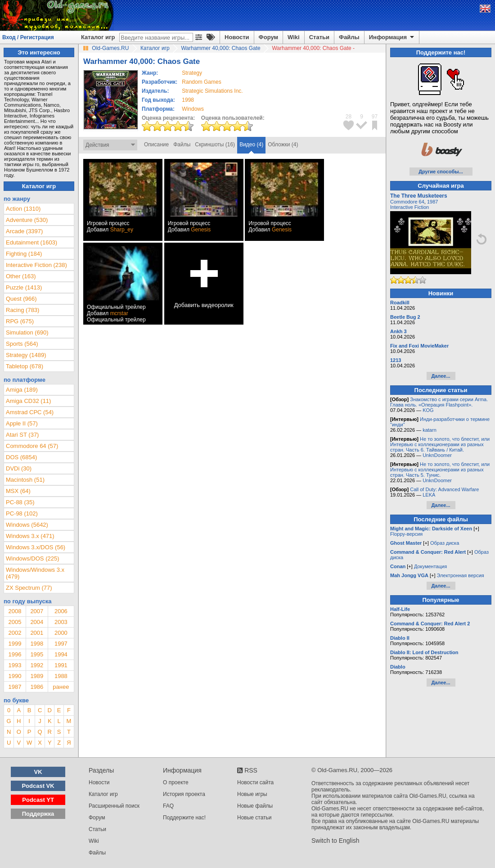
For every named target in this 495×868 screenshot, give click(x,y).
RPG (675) (20, 321)
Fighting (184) (24, 254)
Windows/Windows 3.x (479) (35, 573)
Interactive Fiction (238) (36, 265)
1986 (37, 687)
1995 (37, 654)
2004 (37, 622)
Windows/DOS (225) (32, 558)
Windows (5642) (27, 525)
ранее (61, 687)
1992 (37, 665)
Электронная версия (461, 575)
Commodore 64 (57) (32, 446)
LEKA (429, 495)
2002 (15, 633)
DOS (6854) (21, 457)
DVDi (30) (19, 468)
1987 (15, 687)
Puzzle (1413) (24, 287)
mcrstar (119, 313)
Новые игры (252, 794)
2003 (61, 622)
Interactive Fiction (409, 207)
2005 (15, 622)
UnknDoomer (437, 455)
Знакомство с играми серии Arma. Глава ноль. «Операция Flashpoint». (439, 402)
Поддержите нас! (184, 818)
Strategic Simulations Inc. (212, 91)
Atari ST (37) (22, 435)
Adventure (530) (27, 220)
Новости (237, 37)
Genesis (201, 230)
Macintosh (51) (25, 480)
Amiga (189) (22, 390)
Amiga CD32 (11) (28, 401)
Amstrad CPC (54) (30, 412)
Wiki (294, 37)
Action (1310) (23, 209)
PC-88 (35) (20, 502)
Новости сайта (255, 782)
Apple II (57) (22, 423)
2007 (37, 611)
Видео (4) (251, 145)
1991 (61, 665)
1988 (61, 676)
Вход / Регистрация (28, 37)
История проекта (184, 794)
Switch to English (335, 841)
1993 (15, 665)
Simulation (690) (27, 332)
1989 (37, 676)
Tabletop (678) (25, 366)
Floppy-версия (406, 534)
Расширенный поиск (114, 806)
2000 (61, 633)
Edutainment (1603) (31, 242)
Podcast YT (38, 800)
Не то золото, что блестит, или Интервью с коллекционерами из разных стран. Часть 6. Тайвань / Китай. (440, 444)
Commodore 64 (407, 202)
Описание (156, 145)
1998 (188, 100)
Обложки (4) (283, 145)
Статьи (319, 37)
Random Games (201, 82)
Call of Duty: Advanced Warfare (444, 489)
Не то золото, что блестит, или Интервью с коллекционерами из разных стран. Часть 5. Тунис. (440, 470)
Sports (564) (22, 344)
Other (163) (21, 276)
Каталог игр (98, 37)
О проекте (176, 782)
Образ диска (445, 543)
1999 (15, 644)
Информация (392, 37)
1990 (15, 676)
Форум (268, 37)
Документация (430, 566)
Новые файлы (255, 806)
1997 (61, 644)
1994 (61, 654)
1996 (15, 654)
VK (38, 772)
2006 (61, 611)
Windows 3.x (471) (30, 536)
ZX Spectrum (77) (29, 588)
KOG (428, 410)
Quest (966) (21, 299)
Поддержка (38, 814)
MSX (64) (18, 491)
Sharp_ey (122, 230)
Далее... (441, 376)
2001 (37, 633)
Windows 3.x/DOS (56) (36, 547)
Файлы (349, 37)
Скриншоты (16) (215, 145)
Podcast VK (38, 786)
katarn (430, 430)
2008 (15, 611)
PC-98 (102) (22, 513)
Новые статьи (254, 818)
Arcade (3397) (24, 231)
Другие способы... (441, 172)
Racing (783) (22, 310)
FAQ (168, 806)
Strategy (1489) (26, 355)
